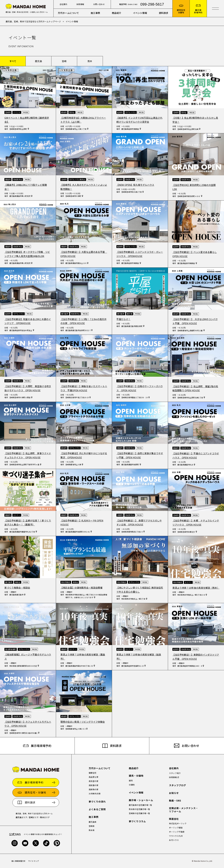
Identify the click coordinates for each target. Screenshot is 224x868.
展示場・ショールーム (141, 800)
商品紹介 (116, 13)
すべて (13, 61)
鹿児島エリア (21, 817)
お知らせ (174, 793)
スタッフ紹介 (175, 773)
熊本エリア (45, 817)
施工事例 (95, 13)
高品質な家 (94, 777)
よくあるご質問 (97, 809)
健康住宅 (93, 773)
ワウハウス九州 (176, 836)
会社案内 (63, 4)
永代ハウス (174, 840)
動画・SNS (175, 801)
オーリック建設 (176, 828)
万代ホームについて (68, 13)
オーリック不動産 (177, 832)
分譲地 (132, 785)
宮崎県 (92, 826)
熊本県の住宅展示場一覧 (139, 809)
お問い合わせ (99, 4)
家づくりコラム (137, 821)
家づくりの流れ (97, 802)
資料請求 (163, 13)
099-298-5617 (152, 4)
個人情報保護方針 (18, 861)
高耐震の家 (94, 785)
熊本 (90, 61)
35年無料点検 (95, 794)
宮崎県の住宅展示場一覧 (139, 813)
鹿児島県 (93, 822)
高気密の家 (94, 781)
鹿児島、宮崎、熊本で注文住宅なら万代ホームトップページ (33, 21)
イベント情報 (140, 13)
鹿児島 (38, 61)
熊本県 (92, 830)
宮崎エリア (34, 817)
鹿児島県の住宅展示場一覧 (140, 805)
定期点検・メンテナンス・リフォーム (184, 810)
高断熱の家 (94, 789)
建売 (131, 781)
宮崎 (64, 61)
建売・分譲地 (136, 776)
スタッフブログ (177, 785)
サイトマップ (34, 861)
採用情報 (80, 4)
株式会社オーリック (178, 823)
